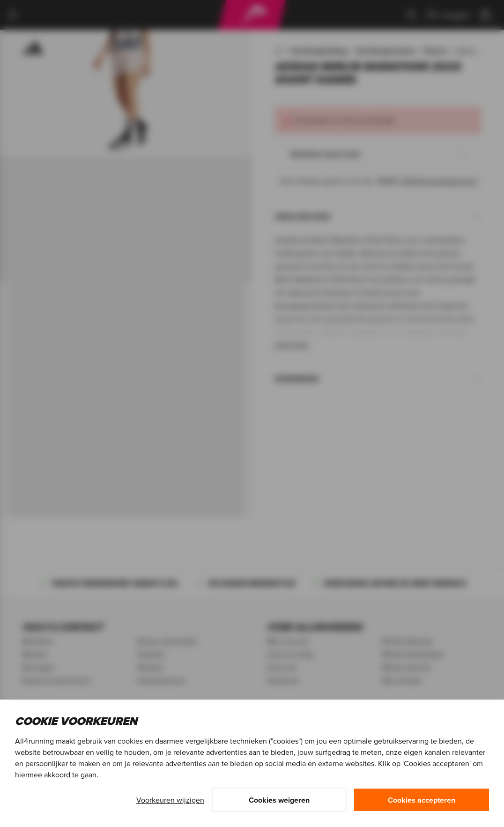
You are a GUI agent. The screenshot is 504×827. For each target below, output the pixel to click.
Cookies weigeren (279, 800)
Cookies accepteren (422, 800)
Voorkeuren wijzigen (170, 800)
